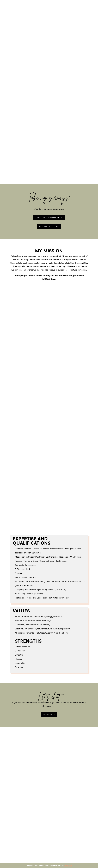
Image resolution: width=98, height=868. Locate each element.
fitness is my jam (49, 226)
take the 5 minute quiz (49, 217)
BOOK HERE (49, 714)
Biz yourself (68, 866)
